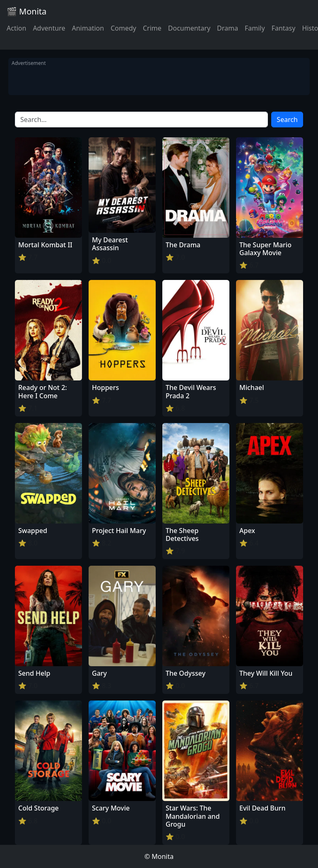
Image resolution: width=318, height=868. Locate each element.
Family (255, 28)
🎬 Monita (26, 11)
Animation (88, 28)
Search (287, 120)
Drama (228, 28)
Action (16, 28)
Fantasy (284, 28)
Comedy (123, 28)
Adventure (49, 28)
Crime (152, 28)
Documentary (189, 28)
